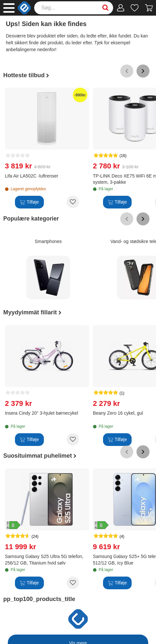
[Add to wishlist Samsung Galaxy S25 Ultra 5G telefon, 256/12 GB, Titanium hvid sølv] (73, 583)
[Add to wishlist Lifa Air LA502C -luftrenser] (73, 202)
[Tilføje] (29, 202)
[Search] (74, 8)
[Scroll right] (143, 71)
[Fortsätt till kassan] (149, 8)
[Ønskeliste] (135, 8)
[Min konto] (121, 8)
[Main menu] (9, 8)
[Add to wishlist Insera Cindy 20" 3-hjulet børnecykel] (73, 439)
